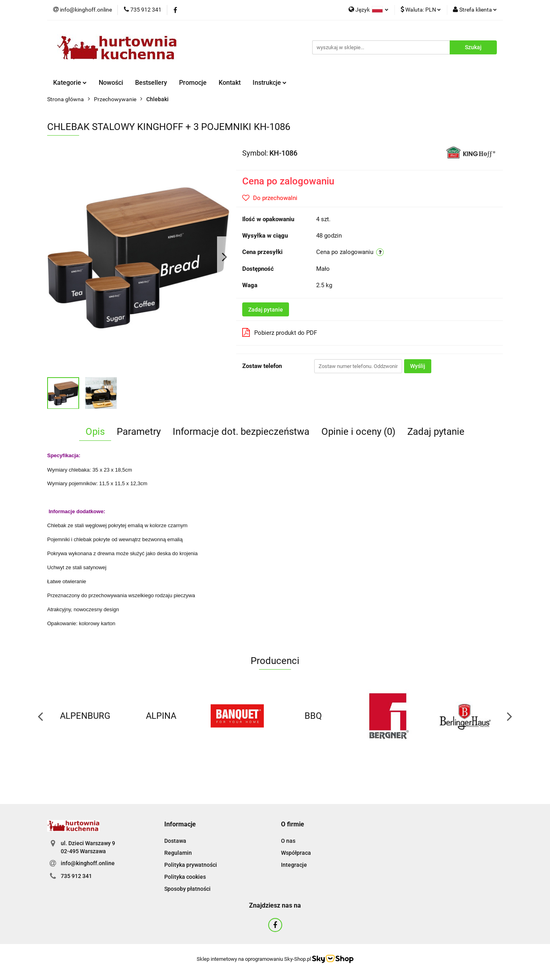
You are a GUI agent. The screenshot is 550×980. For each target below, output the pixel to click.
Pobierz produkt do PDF (280, 332)
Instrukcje (270, 83)
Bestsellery (151, 83)
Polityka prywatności (191, 865)
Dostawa (175, 841)
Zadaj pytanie (266, 310)
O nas (288, 841)
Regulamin (178, 853)
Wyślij (418, 366)
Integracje (294, 865)
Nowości (111, 83)
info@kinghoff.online (88, 863)
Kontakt (230, 83)
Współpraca (296, 853)
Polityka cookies (185, 877)
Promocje (193, 83)
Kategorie (70, 83)
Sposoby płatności (187, 889)
